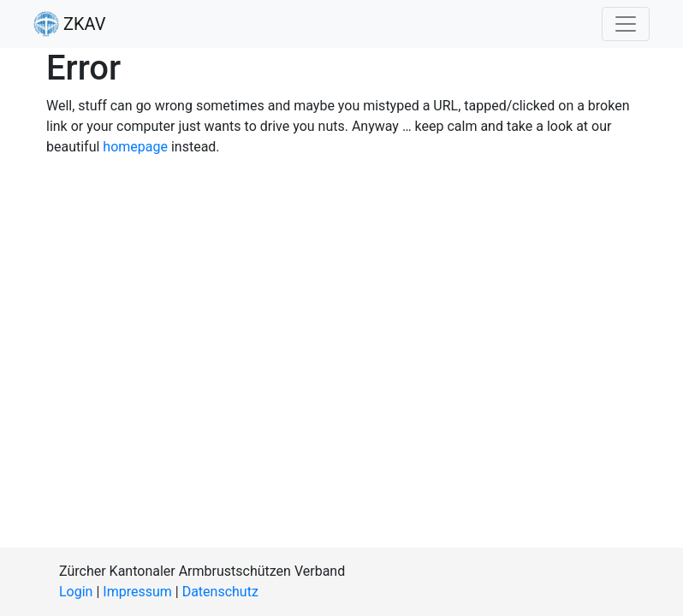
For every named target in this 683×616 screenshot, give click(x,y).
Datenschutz (220, 592)
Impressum (137, 592)
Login (76, 592)
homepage (135, 147)
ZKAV (69, 24)
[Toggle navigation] (626, 24)
